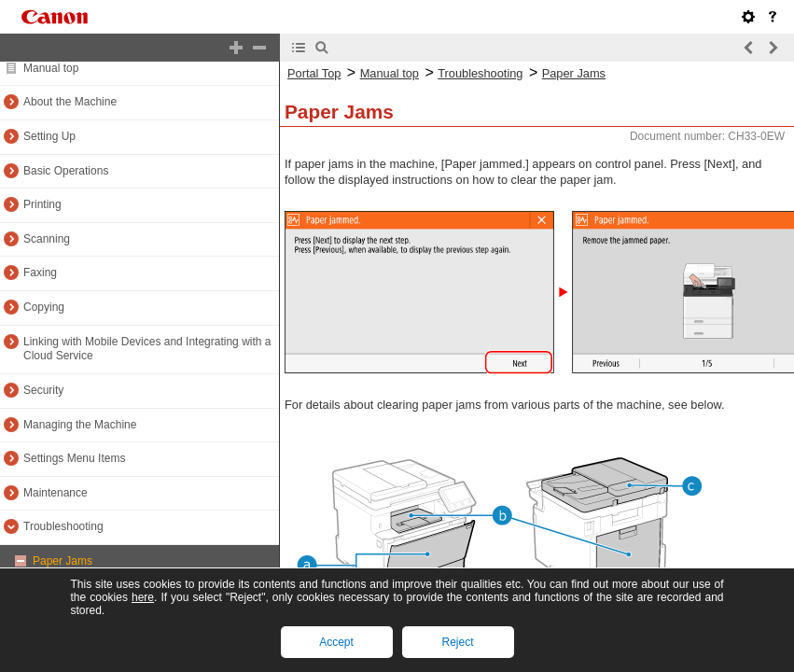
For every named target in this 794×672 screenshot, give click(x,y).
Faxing (40, 273)
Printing (42, 204)
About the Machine (70, 102)
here (143, 597)
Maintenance (56, 493)
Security (43, 390)
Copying (44, 307)
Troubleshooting (63, 526)
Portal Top (314, 73)
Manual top (51, 68)
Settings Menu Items (74, 458)
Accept (336, 642)
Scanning (47, 239)
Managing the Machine (80, 425)
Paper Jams (63, 561)
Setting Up (49, 136)
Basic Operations (66, 171)
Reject (457, 642)
